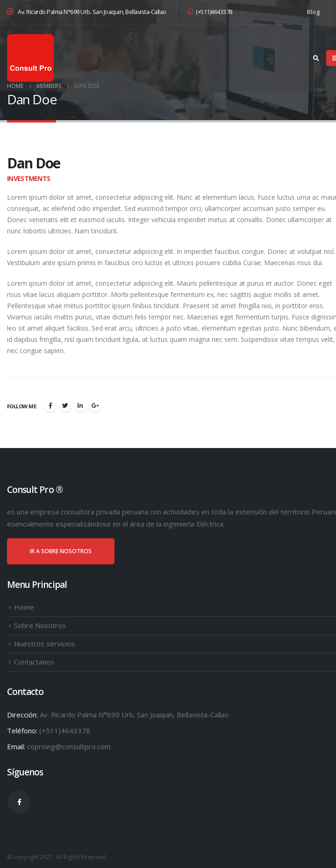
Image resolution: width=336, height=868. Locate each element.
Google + (95, 405)
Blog (313, 12)
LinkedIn (80, 405)
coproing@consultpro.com (69, 746)
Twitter (65, 405)
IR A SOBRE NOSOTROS (61, 551)
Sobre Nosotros (40, 625)
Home (24, 607)
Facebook (50, 405)
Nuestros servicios (44, 644)
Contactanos (34, 662)
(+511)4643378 (210, 12)
